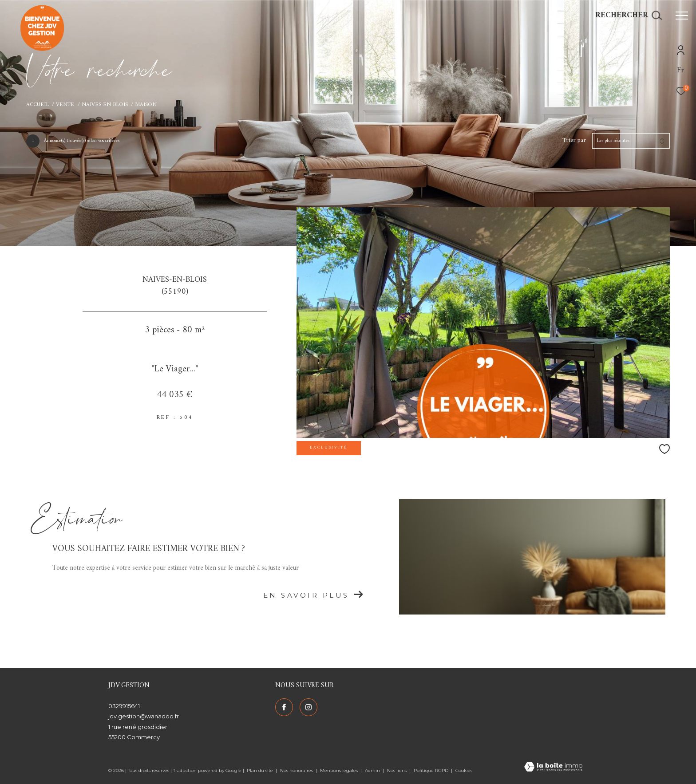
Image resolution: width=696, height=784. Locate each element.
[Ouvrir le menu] (682, 16)
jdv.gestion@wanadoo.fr (144, 716)
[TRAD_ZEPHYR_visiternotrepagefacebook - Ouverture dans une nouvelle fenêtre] (284, 707)
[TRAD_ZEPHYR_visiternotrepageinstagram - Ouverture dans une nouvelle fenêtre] (308, 707)
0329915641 (124, 706)
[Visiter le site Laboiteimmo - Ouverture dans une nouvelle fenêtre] (553, 768)
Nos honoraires (297, 770)
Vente (65, 105)
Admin (373, 770)
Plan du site (261, 770)
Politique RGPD (431, 770)
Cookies (464, 771)
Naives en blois (105, 105)
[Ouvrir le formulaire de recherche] (629, 16)
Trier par (574, 141)
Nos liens (397, 770)
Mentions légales (340, 770)
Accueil (38, 105)
